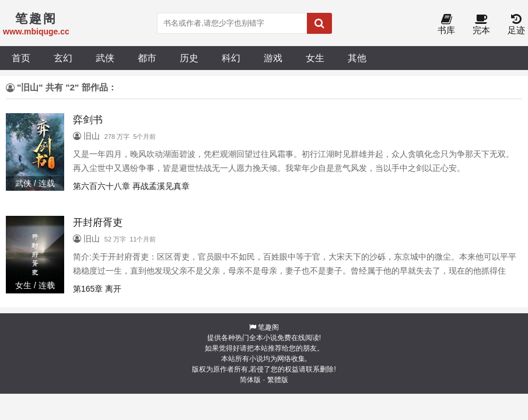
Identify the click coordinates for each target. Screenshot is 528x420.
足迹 (516, 25)
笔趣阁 (268, 327)
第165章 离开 (97, 289)
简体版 (250, 380)
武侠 (105, 58)
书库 (446, 25)
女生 (315, 58)
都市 (147, 58)
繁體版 (278, 380)
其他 (357, 58)
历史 (189, 58)
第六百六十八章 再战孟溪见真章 (131, 186)
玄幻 (63, 58)
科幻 (231, 58)
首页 (21, 58)
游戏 (273, 58)
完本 (481, 25)
